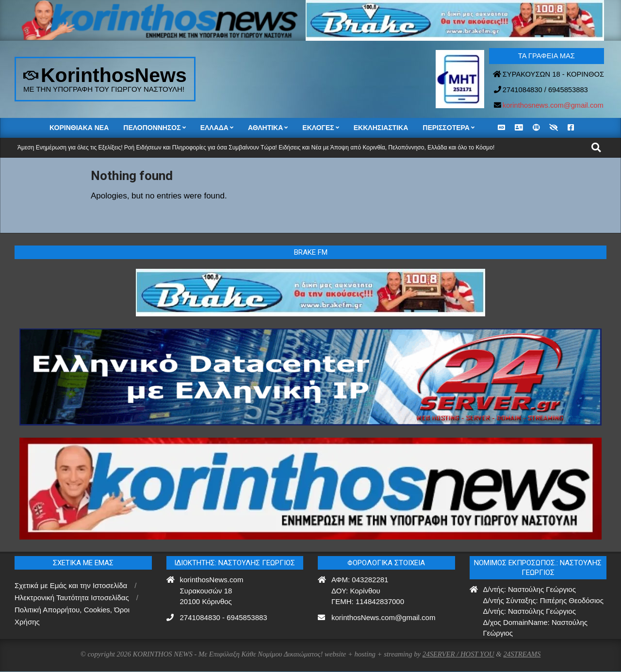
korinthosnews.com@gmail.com (553, 105)
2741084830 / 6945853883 (545, 90)
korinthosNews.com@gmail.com (383, 617)
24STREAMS (522, 654)
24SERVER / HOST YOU (458, 654)
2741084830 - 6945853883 (224, 617)
